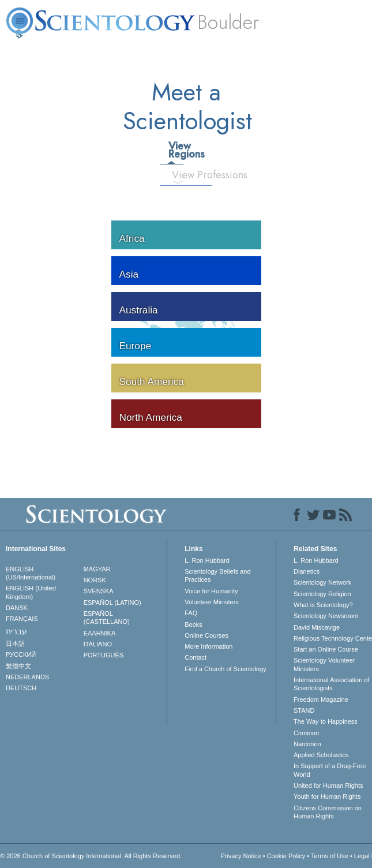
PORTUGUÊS (104, 655)
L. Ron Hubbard (207, 560)
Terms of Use (330, 856)
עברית (16, 631)
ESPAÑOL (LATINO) (112, 603)
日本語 (15, 643)
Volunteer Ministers (212, 602)
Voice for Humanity (211, 591)
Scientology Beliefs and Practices (217, 575)
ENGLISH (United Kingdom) (31, 592)
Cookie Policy (286, 856)
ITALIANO (98, 644)
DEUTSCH (21, 688)
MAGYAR (97, 569)
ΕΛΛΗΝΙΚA (100, 633)
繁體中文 (18, 666)
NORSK (95, 580)
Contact (196, 657)
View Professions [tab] (182, 175)
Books (193, 624)
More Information (208, 646)
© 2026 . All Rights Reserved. (91, 856)
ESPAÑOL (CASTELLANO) (107, 618)
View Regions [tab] (175, 150)
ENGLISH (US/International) (31, 573)
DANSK (17, 608)
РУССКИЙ (21, 654)
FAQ (191, 613)
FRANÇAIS (22, 619)
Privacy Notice (241, 856)
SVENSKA (99, 591)
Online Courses (206, 635)
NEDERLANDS (27, 677)
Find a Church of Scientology (225, 669)
